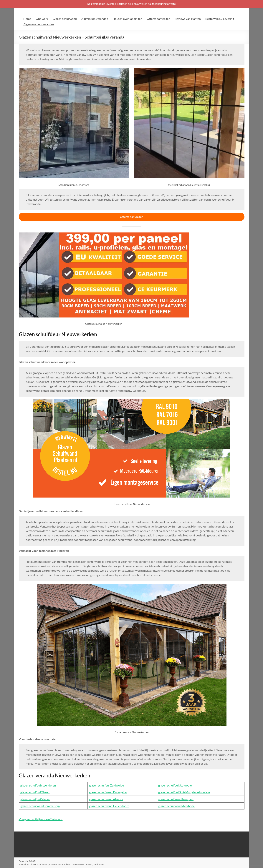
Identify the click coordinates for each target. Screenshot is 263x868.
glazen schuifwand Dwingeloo (108, 792)
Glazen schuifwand (65, 19)
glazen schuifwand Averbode (176, 806)
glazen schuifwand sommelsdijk (40, 806)
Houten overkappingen (127, 19)
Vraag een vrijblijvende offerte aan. (41, 819)
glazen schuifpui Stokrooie (175, 785)
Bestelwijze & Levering (220, 19)
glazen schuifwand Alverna (106, 799)
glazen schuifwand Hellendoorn (109, 806)
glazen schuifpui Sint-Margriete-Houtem (184, 792)
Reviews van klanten (188, 19)
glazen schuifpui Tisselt (35, 792)
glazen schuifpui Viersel (35, 799)
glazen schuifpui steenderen (38, 785)
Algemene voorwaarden (39, 24)
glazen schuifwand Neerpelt (176, 799)
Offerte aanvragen (158, 19)
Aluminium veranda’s (95, 19)
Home (27, 19)
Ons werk (42, 19)
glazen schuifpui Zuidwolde (106, 785)
